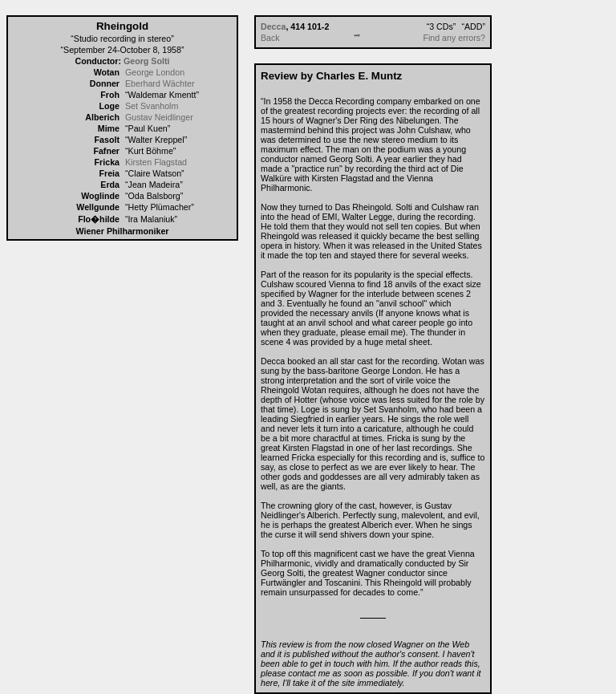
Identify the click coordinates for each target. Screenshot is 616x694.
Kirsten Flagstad (156, 162)
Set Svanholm (152, 106)
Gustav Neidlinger (159, 117)
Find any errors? (454, 38)
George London (155, 72)
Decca (273, 26)
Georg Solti (146, 61)
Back (270, 38)
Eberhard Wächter (160, 83)
